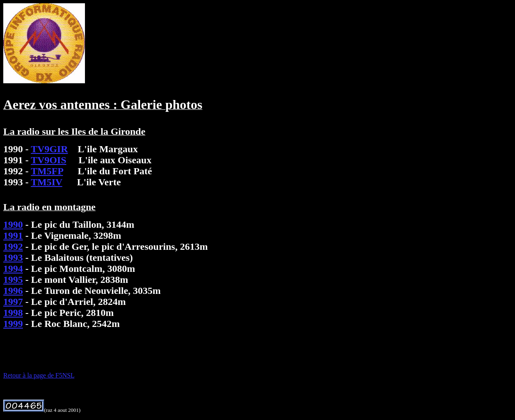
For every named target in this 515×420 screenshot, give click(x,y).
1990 (13, 224)
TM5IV (47, 182)
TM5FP (47, 171)
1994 (13, 269)
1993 (13, 258)
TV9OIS (49, 160)
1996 (13, 291)
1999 (13, 324)
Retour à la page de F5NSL (39, 375)
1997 (13, 302)
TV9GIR (50, 149)
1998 (13, 313)
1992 (13, 247)
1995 (13, 280)
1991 (13, 236)
